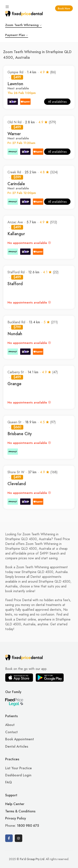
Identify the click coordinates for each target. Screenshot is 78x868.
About (10, 725)
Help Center (15, 804)
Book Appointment (20, 739)
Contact (11, 732)
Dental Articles (17, 747)
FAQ (9, 782)
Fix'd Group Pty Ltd (32, 859)
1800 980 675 (28, 826)
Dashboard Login (18, 775)
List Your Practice (19, 768)
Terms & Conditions (20, 811)
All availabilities (57, 102)
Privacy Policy (16, 818)
